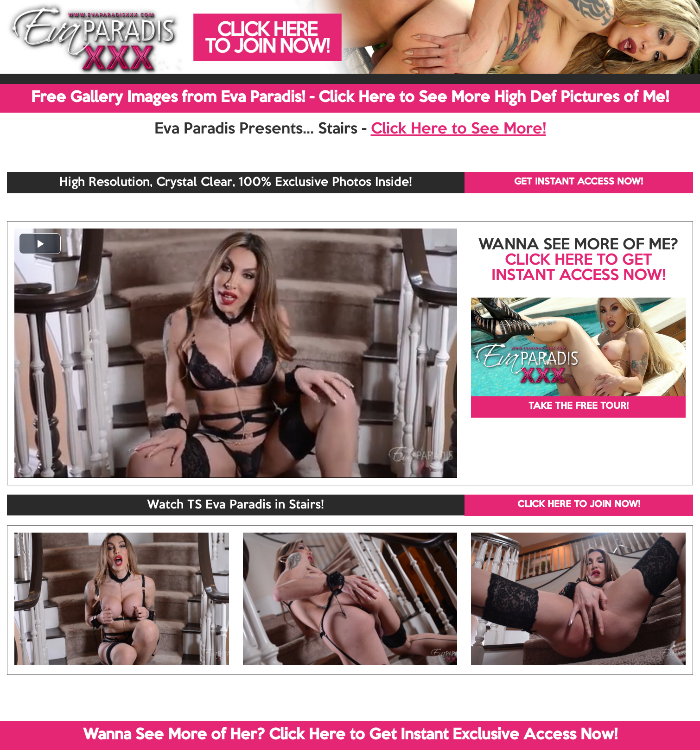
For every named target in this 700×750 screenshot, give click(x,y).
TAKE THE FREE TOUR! (579, 407)
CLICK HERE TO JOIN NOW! (579, 505)
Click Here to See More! (458, 129)
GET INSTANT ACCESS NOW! (579, 182)
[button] (40, 244)
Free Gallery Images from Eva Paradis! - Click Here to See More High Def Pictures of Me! (350, 98)
